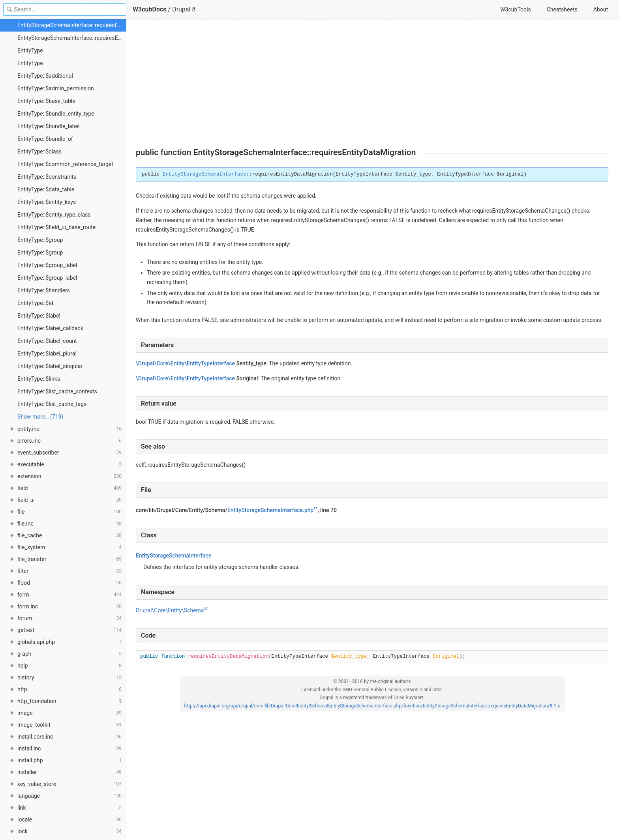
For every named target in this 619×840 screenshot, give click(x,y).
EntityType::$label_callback (50, 328)
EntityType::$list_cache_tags (52, 404)
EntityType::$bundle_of (45, 139)
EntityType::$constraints (47, 177)
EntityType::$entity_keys (47, 202)
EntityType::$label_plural (47, 354)
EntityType (30, 51)
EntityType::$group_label (47, 265)
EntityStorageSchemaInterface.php (271, 510)
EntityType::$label (39, 316)
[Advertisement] (372, 84)
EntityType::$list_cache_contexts (57, 391)
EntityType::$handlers (44, 290)
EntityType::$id (35, 303)
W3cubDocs (150, 9)
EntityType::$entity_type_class (54, 215)
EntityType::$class (39, 152)
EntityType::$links (39, 379)
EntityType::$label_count (47, 341)
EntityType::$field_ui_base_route (56, 227)
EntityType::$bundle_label (48, 126)
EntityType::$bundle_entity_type (56, 114)
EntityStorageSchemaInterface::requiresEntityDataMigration (72, 25)
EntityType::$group (40, 240)
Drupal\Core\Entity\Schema (170, 610)
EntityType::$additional (45, 76)
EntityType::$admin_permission (56, 88)
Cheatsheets (562, 9)
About (601, 9)
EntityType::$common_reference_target (65, 164)
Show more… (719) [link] (40, 417)
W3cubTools (515, 9)
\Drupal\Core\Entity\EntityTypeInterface (185, 363)
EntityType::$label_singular (50, 366)
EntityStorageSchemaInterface (204, 174)
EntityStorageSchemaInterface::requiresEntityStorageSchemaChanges (72, 38)
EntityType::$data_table (46, 189)
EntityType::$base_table (46, 101)
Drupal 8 (184, 9)
